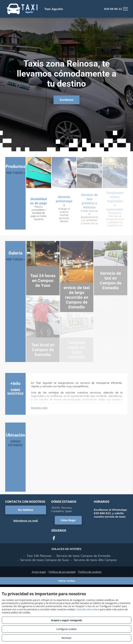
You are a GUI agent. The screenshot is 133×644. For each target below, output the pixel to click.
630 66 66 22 (113, 9)
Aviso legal (39, 572)
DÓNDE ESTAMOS (15, 443)
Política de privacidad (62, 572)
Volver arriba (66, 581)
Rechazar (66, 638)
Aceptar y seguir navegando (66, 620)
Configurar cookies (67, 629)
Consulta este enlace (88, 609)
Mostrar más (39, 408)
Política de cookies (90, 572)
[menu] (125, 9)
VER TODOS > (15, 173)
